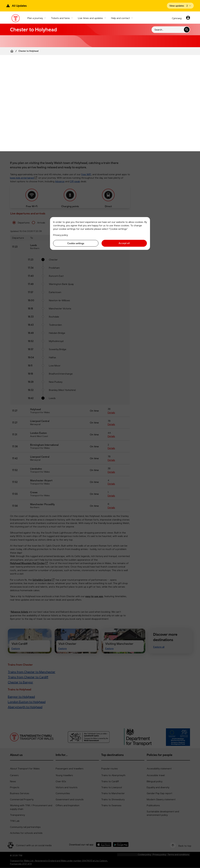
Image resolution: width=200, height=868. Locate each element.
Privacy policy (60, 235)
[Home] (12, 51)
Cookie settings (76, 243)
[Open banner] (180, 6)
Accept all (124, 243)
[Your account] (188, 18)
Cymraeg (177, 18)
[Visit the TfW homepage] (16, 19)
